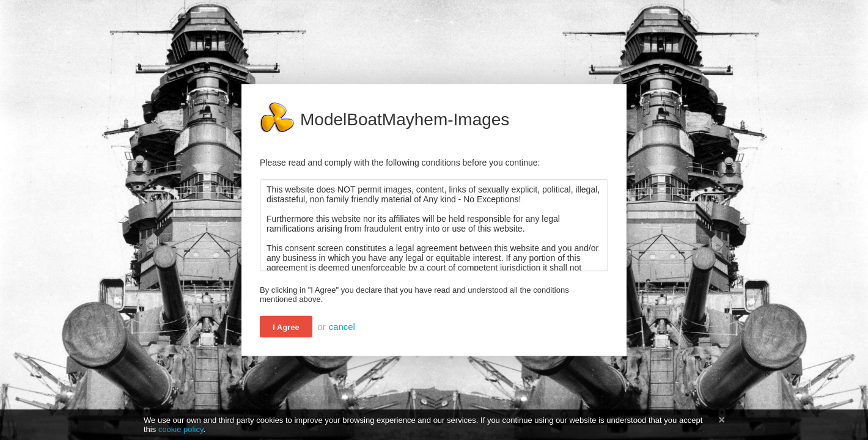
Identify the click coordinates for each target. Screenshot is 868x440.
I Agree (286, 327)
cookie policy (181, 429)
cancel (342, 327)
